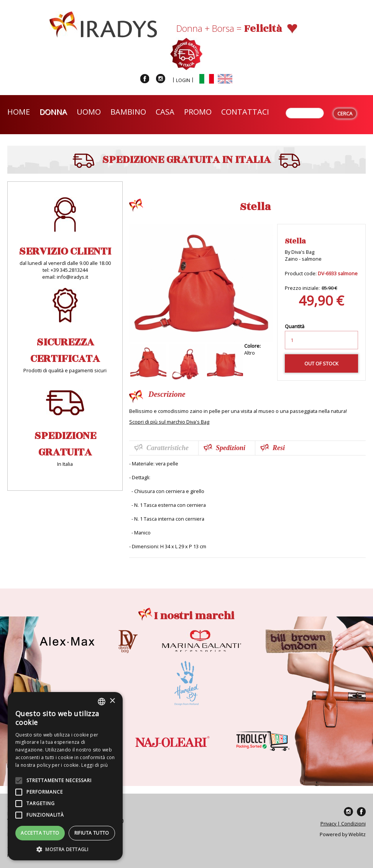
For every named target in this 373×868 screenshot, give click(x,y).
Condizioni (353, 824)
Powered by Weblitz (343, 834)
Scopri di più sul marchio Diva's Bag (169, 422)
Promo (198, 112)
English (225, 79)
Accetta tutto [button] (40, 833)
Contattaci (245, 112)
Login (183, 80)
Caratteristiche (168, 448)
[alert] (65, 776)
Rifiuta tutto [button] (92, 833)
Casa (165, 112)
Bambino (128, 112)
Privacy (328, 824)
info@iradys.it (72, 277)
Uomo (89, 112)
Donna (53, 112)
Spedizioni (231, 448)
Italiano (207, 79)
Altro (250, 353)
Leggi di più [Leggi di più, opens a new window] (94, 765)
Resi (279, 448)
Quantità (295, 326)
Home (19, 112)
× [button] (112, 701)
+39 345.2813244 (69, 270)
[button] (65, 849)
